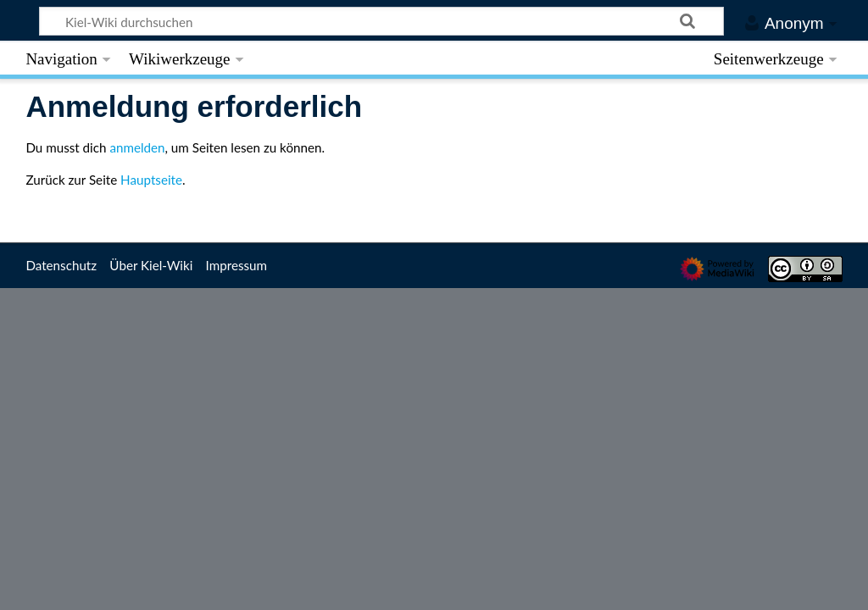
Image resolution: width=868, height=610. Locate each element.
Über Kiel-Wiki (151, 265)
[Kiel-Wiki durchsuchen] (382, 21)
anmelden (137, 147)
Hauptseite (151, 180)
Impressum (237, 265)
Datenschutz (61, 265)
